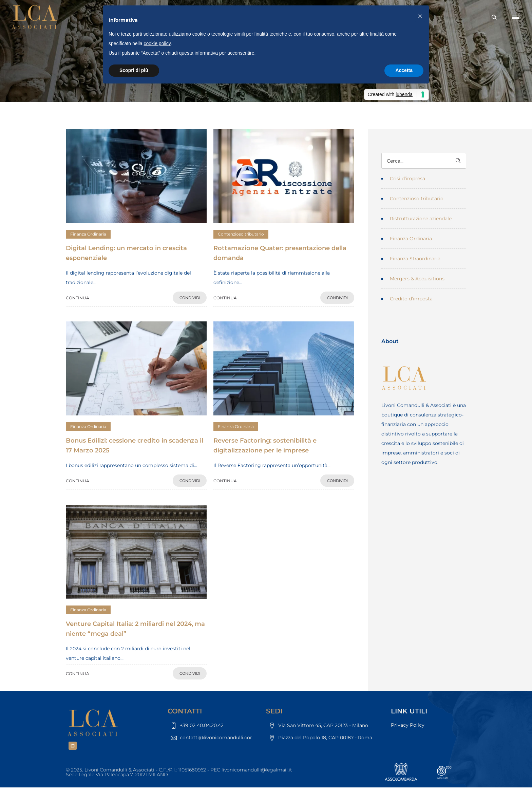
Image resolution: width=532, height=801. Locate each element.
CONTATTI (185, 711)
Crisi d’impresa (407, 179)
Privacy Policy (408, 725)
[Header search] (494, 17)
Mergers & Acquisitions (417, 279)
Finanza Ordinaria (411, 239)
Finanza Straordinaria (415, 259)
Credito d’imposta (411, 299)
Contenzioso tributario (417, 199)
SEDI (274, 711)
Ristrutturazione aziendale (421, 219)
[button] (420, 16)
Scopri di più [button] (134, 70)
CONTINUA (78, 298)
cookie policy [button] (157, 43)
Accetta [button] (404, 70)
